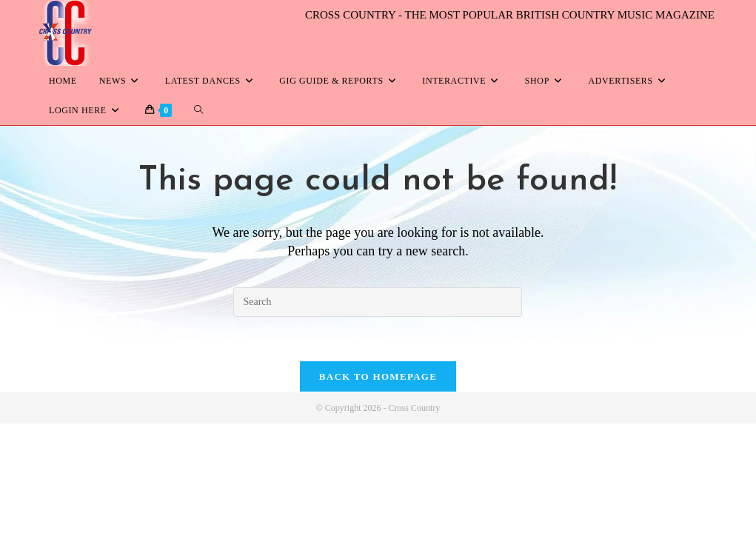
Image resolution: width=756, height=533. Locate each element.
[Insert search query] (378, 302)
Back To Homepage (378, 377)
